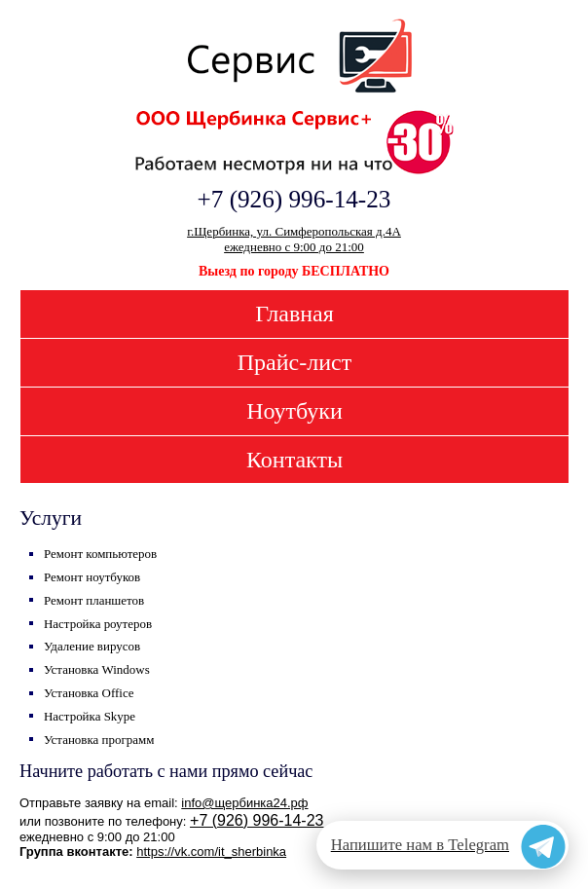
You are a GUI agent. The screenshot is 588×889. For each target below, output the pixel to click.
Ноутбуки (294, 411)
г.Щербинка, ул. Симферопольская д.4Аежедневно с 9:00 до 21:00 (294, 239)
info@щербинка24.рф (244, 803)
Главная (294, 314)
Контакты (294, 460)
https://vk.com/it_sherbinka (211, 852)
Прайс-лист (294, 362)
